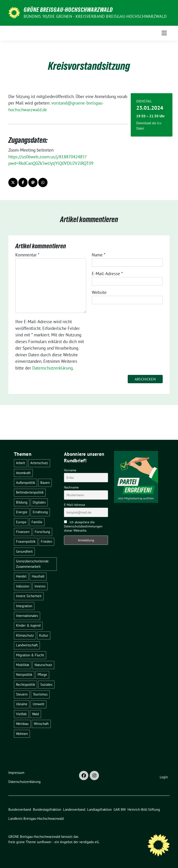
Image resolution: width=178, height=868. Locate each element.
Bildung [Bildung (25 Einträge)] (22, 502)
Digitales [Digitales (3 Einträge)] (39, 502)
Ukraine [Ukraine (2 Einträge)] (22, 704)
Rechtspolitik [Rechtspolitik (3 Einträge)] (25, 685)
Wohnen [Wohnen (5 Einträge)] (22, 734)
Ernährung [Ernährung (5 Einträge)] (40, 512)
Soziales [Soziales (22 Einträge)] (46, 685)
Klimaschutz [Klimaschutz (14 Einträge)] (25, 635)
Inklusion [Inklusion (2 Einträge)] (23, 586)
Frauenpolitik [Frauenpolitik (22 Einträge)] (26, 541)
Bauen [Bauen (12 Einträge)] (45, 483)
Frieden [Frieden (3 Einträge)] (46, 541)
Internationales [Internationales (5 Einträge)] (27, 616)
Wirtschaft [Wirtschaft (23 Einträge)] (41, 724)
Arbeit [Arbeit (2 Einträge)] (21, 463)
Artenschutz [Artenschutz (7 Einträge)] (39, 463)
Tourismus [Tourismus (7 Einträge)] (40, 694)
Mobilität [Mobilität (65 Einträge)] (23, 665)
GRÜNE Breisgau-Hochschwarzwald (68, 10)
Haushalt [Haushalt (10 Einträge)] (38, 576)
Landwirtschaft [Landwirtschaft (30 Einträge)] (27, 645)
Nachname (71, 487)
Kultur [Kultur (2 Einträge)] (44, 635)
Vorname (70, 470)
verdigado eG (89, 842)
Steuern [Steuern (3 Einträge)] (22, 694)
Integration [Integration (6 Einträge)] (24, 606)
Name (99, 255)
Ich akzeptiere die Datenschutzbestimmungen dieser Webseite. (83, 526)
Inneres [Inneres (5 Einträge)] (40, 586)
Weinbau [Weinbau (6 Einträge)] (22, 724)
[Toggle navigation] (164, 33)
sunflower (44, 842)
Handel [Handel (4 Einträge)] (21, 576)
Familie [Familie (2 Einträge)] (37, 522)
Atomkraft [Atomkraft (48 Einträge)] (23, 473)
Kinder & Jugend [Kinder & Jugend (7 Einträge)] (28, 625)
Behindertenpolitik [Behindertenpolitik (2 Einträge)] (30, 492)
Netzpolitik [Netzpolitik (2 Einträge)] (24, 675)
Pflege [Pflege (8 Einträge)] (42, 675)
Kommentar (27, 255)
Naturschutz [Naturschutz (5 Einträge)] (43, 665)
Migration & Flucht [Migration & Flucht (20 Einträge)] (30, 655)
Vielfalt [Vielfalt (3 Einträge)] (21, 714)
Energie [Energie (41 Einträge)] (22, 512)
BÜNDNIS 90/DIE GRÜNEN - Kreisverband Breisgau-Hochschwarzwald (95, 16)
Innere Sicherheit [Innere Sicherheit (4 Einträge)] (29, 596)
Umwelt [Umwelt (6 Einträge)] (38, 704)
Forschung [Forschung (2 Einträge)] (42, 532)
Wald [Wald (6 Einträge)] (35, 714)
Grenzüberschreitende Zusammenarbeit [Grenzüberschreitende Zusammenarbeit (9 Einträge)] (32, 564)
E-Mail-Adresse (107, 274)
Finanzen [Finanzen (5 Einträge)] (23, 532)
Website (99, 292)
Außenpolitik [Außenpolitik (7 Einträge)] (25, 483)
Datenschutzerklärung (52, 368)
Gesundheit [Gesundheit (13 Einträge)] (24, 551)
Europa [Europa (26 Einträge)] (21, 522)
